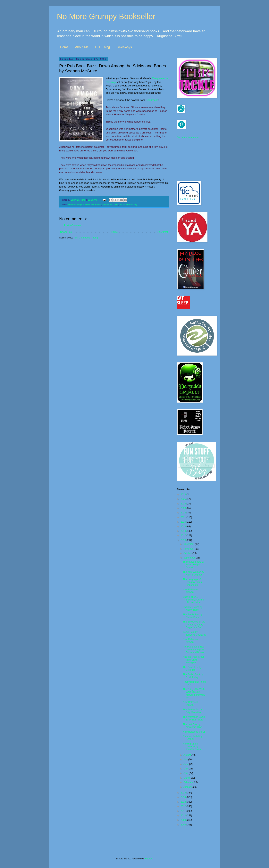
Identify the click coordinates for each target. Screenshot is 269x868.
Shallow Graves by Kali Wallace (193, 608)
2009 (184, 820)
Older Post (162, 232)
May (186, 769)
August (187, 755)
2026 (184, 494)
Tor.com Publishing (128, 205)
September (189, 558)
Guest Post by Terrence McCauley (194, 633)
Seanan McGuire (110, 205)
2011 (184, 811)
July (186, 759)
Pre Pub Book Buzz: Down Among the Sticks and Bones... (194, 650)
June (186, 764)
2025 (184, 499)
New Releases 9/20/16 (190, 641)
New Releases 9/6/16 (194, 732)
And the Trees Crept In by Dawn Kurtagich (193, 660)
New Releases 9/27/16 (190, 591)
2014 (184, 797)
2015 (184, 793)
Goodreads (152, 100)
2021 (184, 517)
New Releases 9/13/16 (190, 703)
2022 (184, 513)
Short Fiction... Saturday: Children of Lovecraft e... (194, 600)
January (188, 787)
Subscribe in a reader (188, 137)
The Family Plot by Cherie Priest (193, 616)
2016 (184, 540)
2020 (184, 522)
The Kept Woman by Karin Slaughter (193, 573)
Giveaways (124, 47)
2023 (184, 508)
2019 (184, 526)
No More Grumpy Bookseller (106, 16)
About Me (82, 47)
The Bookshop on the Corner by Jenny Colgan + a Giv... (194, 625)
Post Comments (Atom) (86, 238)
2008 (184, 825)
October (188, 553)
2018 (184, 531)
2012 (184, 806)
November (189, 549)
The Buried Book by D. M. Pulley (193, 676)
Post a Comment (73, 225)
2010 (184, 816)
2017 (184, 535)
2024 (184, 504)
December (189, 544)
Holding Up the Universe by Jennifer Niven (192, 747)
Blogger (149, 859)
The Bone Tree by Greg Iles (192, 669)
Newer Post (66, 232)
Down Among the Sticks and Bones (85, 205)
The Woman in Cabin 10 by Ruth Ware (194, 718)
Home (64, 47)
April (186, 773)
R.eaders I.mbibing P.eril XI (193, 738)
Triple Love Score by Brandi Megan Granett (194, 565)
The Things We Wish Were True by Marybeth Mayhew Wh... (194, 693)
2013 (184, 802)
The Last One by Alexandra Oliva (193, 726)
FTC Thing (102, 47)
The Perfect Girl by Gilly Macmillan (193, 711)
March (187, 778)
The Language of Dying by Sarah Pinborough (192, 582)
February (188, 782)
